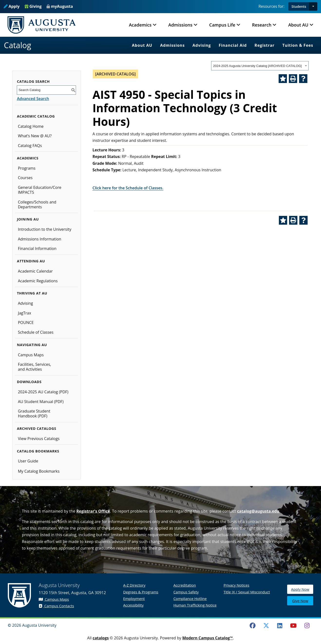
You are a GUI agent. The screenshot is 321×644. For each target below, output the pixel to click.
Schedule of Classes (36, 332)
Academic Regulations (38, 281)
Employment (134, 598)
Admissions (172, 45)
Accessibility (133, 605)
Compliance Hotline (190, 598)
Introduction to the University (44, 229)
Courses (25, 178)
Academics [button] (140, 25)
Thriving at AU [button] (32, 293)
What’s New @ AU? (35, 136)
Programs (27, 168)
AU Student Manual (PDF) (41, 402)
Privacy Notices (236, 585)
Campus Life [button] (222, 25)
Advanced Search (33, 99)
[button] (313, 6)
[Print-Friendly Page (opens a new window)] (293, 79)
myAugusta (62, 6)
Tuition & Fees (298, 45)
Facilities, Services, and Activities (34, 367)
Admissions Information (39, 239)
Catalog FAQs (30, 146)
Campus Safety (186, 592)
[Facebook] (253, 626)
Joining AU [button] (28, 219)
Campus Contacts (56, 606)
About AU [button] (298, 25)
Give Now (300, 601)
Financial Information (37, 248)
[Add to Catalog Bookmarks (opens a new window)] (283, 79)
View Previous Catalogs (39, 439)
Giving (33, 6)
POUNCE (26, 322)
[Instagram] (307, 626)
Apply (12, 6)
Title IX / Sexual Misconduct (247, 592)
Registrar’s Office (93, 511)
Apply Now (300, 589)
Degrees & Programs (141, 592)
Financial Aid (233, 45)
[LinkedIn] (280, 626)
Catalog (18, 45)
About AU (142, 45)
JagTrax (24, 313)
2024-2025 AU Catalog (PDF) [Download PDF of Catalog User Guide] (43, 392)
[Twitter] (266, 626)
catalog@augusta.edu (258, 511)
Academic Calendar (35, 271)
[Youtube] (293, 626)
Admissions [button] (180, 25)
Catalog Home (31, 126)
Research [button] (262, 25)
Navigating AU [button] (32, 345)
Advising (202, 45)
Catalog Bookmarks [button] (38, 451)
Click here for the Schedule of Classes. (128, 188)
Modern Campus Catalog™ (208, 638)
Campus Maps (31, 355)
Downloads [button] (29, 382)
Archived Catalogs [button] (36, 428)
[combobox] (260, 66)
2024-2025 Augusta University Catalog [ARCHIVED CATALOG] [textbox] (257, 66)
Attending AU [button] (31, 261)
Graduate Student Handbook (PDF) (34, 414)
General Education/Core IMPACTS (39, 190)
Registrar (264, 45)
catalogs (101, 638)
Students (299, 6)
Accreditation (185, 585)
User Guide (28, 461)
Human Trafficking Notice (195, 605)
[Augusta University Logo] (42, 25)
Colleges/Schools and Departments (37, 204)
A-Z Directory (134, 585)
